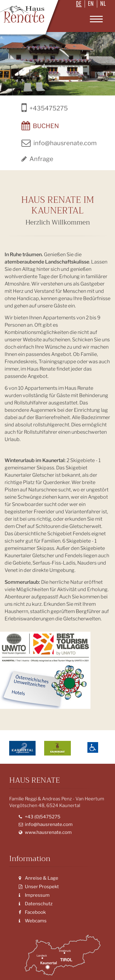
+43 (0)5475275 (40, 817)
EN (91, 4)
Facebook (32, 912)
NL (103, 4)
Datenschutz (36, 904)
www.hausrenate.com (45, 832)
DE (79, 4)
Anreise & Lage (38, 878)
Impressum (34, 895)
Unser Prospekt (39, 887)
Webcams (33, 921)
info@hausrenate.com (46, 824)
